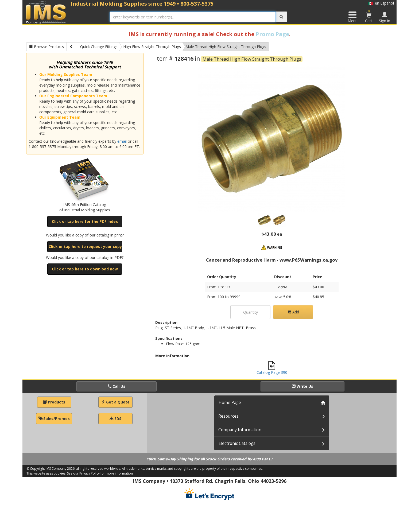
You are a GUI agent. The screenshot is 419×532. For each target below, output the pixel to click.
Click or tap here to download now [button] (85, 269)
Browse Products (46, 47)
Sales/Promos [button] (54, 419)
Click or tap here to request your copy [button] (85, 246)
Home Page (230, 403)
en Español (381, 3)
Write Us (302, 386)
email (122, 141)
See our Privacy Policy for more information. (100, 473)
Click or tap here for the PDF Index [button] (85, 221)
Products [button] (54, 402)
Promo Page (272, 34)
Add (293, 312)
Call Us (117, 386)
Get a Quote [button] (115, 402)
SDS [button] (115, 419)
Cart (369, 16)
